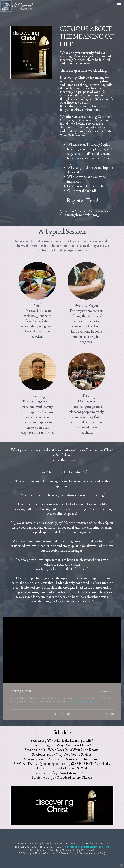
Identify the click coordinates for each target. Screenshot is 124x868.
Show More (62, 714)
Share (110, 714)
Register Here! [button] (83, 201)
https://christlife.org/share (83, 702)
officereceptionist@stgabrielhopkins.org (86, 847)
